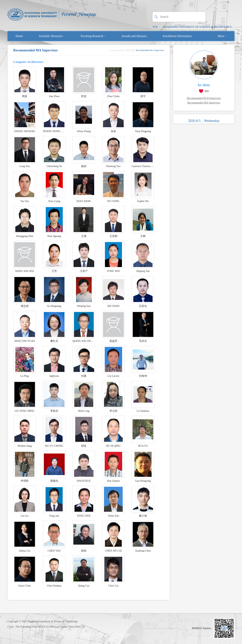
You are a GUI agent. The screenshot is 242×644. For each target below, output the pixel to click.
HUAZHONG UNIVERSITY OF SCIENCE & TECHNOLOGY (197, 27)
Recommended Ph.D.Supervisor (204, 98)
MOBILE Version (201, 628)
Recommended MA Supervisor (204, 103)
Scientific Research (52, 36)
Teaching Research (93, 36)
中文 (155, 27)
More (222, 36)
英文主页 (130, 50)
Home (19, 36)
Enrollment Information (177, 36)
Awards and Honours (134, 36)
